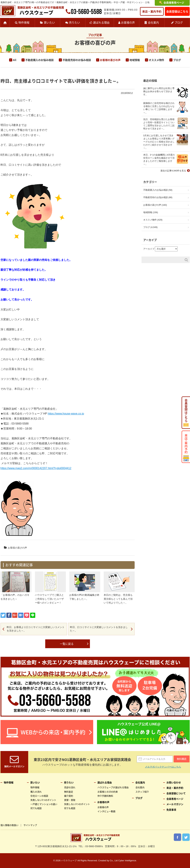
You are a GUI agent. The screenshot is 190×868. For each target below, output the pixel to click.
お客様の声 (128, 22)
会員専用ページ (175, 799)
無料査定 (69, 792)
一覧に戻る (67, 644)
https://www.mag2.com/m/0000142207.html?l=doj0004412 (36, 468)
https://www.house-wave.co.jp (66, 414)
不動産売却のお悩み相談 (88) (158, 197)
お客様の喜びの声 (110, 60)
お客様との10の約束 (108, 792)
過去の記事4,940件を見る (173, 171)
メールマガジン (175, 804)
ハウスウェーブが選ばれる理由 (113, 787)
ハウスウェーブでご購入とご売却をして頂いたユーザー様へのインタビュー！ (49, 599)
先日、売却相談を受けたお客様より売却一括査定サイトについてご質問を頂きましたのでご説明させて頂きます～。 (159, 124)
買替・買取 (70, 800)
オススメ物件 (156, 60)
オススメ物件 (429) (153, 220)
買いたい (49, 22)
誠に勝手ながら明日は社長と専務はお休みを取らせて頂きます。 (159, 91)
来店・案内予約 (152, 11)
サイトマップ (30, 825)
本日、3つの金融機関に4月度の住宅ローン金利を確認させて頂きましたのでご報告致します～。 (159, 160)
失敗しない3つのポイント (43, 800)
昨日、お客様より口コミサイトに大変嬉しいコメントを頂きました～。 (36, 629)
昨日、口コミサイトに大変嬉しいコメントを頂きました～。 (99, 629)
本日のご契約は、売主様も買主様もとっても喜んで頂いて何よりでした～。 (118, 599)
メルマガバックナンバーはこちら (163, 767)
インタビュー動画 (106, 811)
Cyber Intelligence (127, 861)
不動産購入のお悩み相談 (39, 60)
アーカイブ (149, 249)
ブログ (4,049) (150, 227)
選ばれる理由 (101, 22)
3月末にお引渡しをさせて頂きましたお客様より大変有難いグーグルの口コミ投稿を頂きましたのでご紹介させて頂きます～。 (159, 142)
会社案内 (153, 22)
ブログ (179, 22)
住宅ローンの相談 (39, 796)
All (15, 60)
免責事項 (171, 810)
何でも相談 (36, 808)
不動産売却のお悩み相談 (77, 60)
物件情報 (24, 22)
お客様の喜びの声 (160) (155, 205)
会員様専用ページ (174, 3)
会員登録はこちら (177, 11)
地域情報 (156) (151, 212)
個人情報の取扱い (9, 825)
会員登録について (176, 793)
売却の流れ (70, 787)
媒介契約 (69, 796)
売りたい (74, 22)
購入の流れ (36, 792)
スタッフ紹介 (142, 792)
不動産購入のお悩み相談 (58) (158, 190)
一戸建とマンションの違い (44, 804)
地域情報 (135, 60)
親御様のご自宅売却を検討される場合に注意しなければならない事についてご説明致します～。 (159, 108)
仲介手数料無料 (105, 796)
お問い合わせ (174, 782)
